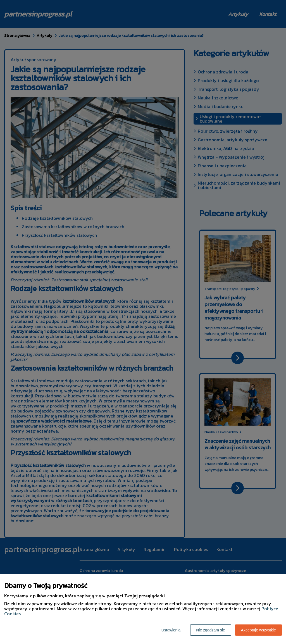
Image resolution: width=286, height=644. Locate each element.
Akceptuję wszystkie (258, 630)
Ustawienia (171, 630)
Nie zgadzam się (211, 630)
